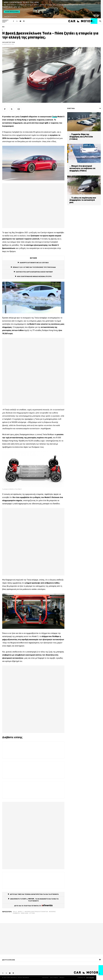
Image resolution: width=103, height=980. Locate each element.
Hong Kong (25, 913)
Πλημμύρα (16, 913)
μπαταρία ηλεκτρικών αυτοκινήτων (36, 912)
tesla (15, 912)
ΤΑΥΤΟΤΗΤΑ (45, 978)
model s (21, 912)
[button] (5, 21)
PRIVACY (62, 978)
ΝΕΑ (3, 27)
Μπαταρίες (52, 912)
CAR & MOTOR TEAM (9, 42)
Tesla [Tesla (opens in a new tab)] (55, 117)
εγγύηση (32, 913)
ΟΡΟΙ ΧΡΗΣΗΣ (54, 978)
